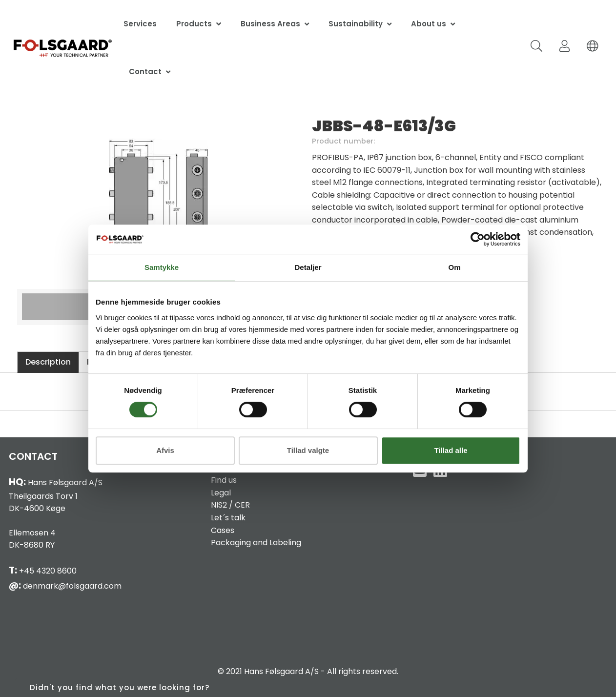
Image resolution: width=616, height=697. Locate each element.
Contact (145, 72)
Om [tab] (454, 267)
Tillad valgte (308, 450)
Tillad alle (451, 450)
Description (48, 362)
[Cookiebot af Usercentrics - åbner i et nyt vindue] (478, 239)
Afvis (165, 450)
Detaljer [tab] (308, 267)
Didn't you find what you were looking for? (120, 687)
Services (140, 24)
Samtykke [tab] (162, 267)
